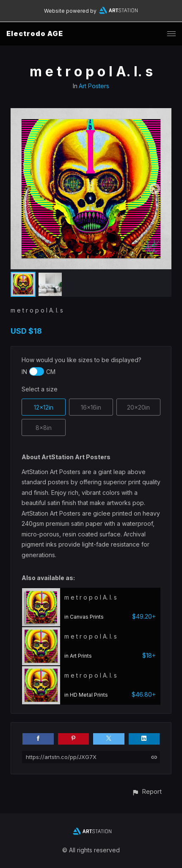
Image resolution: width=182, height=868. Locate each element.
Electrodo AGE (35, 33)
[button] (147, 791)
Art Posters (94, 86)
